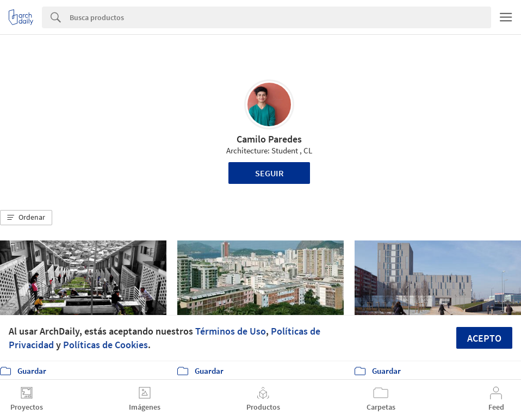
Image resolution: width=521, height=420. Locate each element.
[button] (26, 218)
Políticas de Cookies (106, 345)
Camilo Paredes (269, 139)
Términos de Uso (231, 331)
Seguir (269, 173)
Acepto (484, 338)
